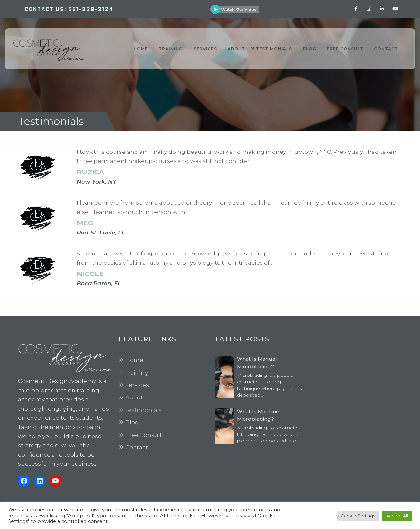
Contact (137, 447)
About (134, 397)
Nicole (90, 274)
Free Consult (144, 435)
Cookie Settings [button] (358, 516)
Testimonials (144, 410)
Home (134, 360)
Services (137, 385)
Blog (132, 422)
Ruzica (90, 172)
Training (137, 373)
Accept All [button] (397, 516)
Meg (85, 223)
